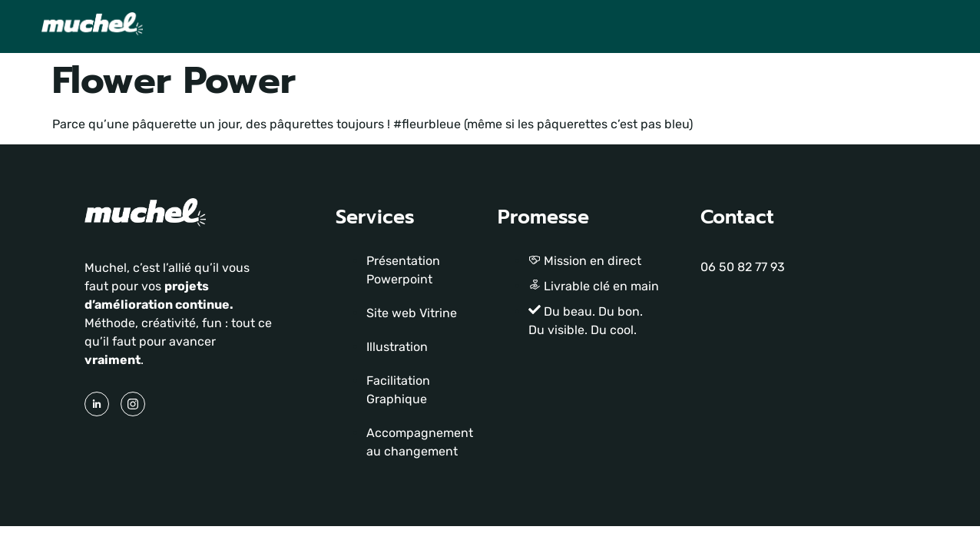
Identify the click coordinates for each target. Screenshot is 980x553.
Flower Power (174, 81)
